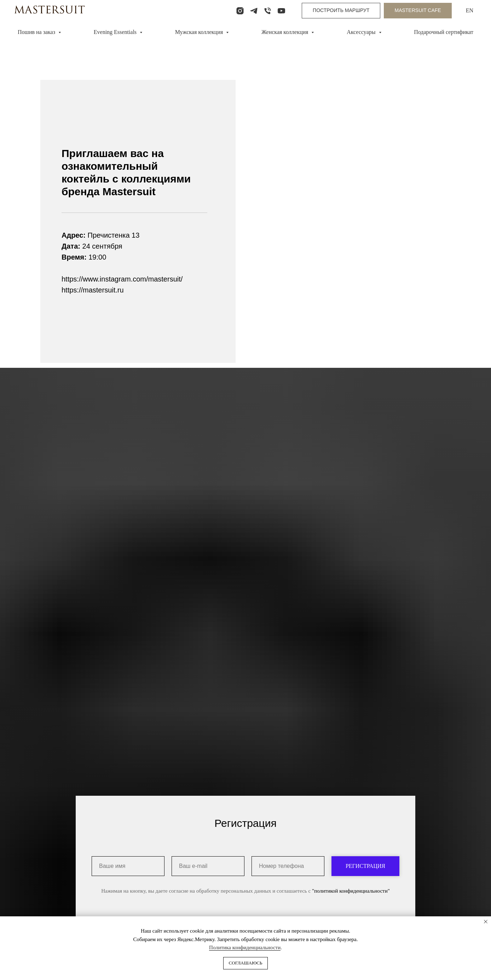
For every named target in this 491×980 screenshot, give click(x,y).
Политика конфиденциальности (245, 947)
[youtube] (281, 11)
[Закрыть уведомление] (486, 922)
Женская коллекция (285, 32)
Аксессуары (362, 32)
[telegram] (254, 11)
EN (470, 10)
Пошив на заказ (37, 32)
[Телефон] (268, 11)
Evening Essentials (116, 32)
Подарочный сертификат (444, 32)
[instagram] (240, 11)
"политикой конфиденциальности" (351, 907)
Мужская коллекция (200, 32)
